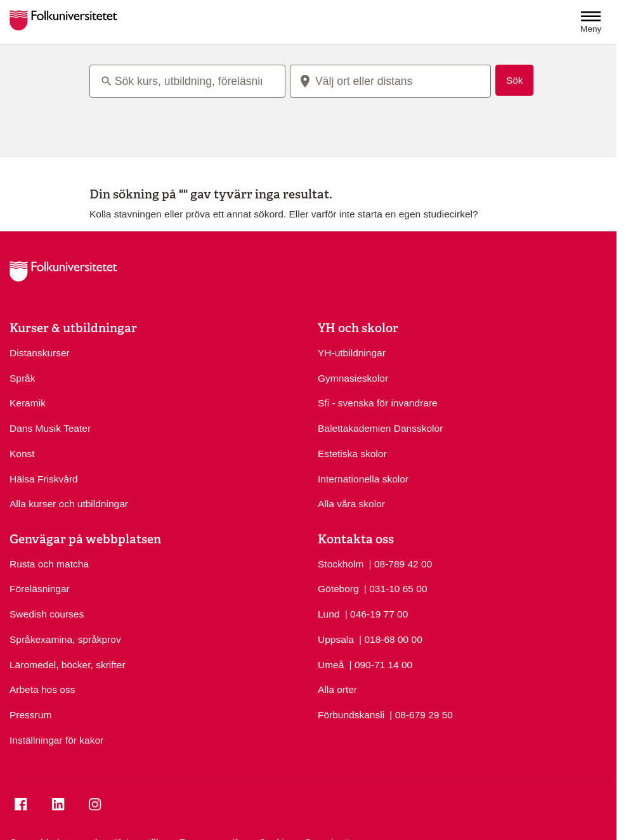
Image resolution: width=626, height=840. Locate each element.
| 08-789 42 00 (401, 563)
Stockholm (341, 564)
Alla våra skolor (351, 504)
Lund (329, 614)
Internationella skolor (363, 479)
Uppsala (336, 639)
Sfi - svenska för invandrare (378, 403)
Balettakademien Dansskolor (380, 428)
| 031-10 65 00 (396, 588)
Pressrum (30, 715)
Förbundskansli (351, 715)
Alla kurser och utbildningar (69, 504)
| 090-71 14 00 (381, 664)
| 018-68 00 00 (391, 638)
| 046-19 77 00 (377, 613)
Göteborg (338, 589)
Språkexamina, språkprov (65, 639)
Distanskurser (40, 353)
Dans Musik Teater (50, 428)
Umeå (331, 665)
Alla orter (337, 689)
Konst (22, 454)
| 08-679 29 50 (421, 714)
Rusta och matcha (49, 564)
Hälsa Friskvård (44, 479)
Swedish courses (47, 614)
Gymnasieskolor (353, 378)
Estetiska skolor (352, 454)
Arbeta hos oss (42, 689)
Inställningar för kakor (56, 740)
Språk (23, 378)
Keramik (28, 403)
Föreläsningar (40, 589)
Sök (515, 80)
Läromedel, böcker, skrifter (68, 665)
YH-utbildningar (352, 353)
